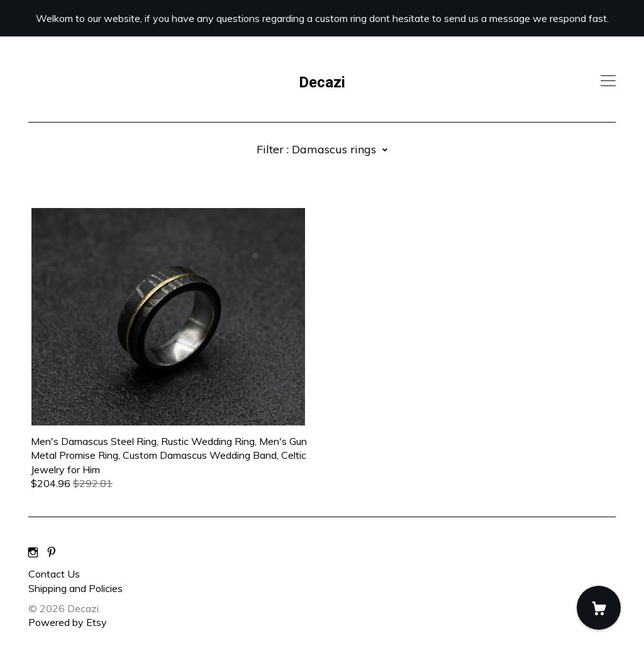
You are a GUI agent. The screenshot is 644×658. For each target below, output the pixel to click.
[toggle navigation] (608, 81)
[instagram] (33, 552)
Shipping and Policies (75, 588)
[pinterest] (52, 552)
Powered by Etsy (68, 622)
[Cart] (599, 608)
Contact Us (54, 574)
